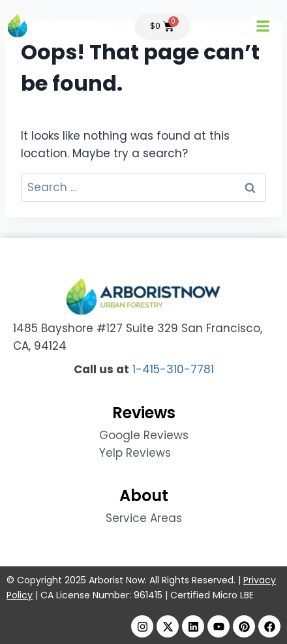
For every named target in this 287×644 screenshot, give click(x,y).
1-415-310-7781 (173, 369)
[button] (263, 26)
